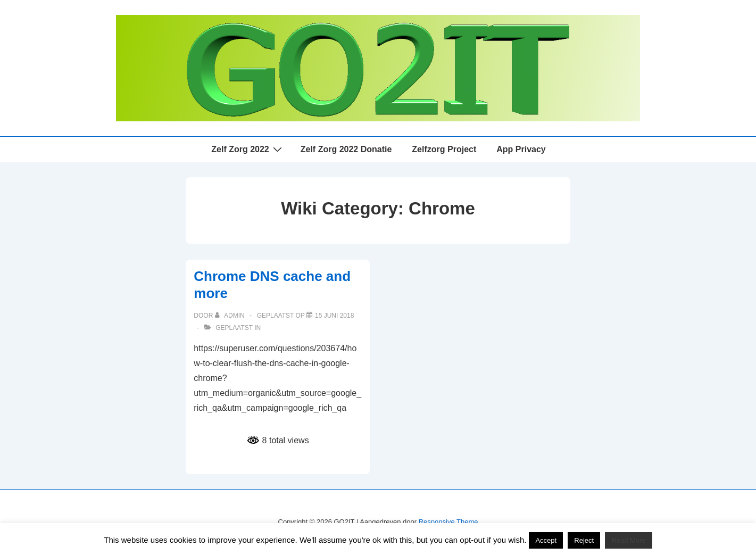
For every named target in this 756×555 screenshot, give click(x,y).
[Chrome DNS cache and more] (334, 316)
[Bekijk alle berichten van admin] (231, 316)
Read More (628, 540)
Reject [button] (584, 540)
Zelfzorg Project (444, 149)
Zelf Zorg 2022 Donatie (346, 149)
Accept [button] (546, 540)
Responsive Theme (448, 522)
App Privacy (521, 149)
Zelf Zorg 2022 (248, 149)
